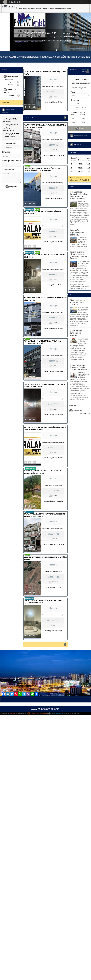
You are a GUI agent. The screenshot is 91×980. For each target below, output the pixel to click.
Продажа (14, 82)
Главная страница (48, 8)
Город (73, 92)
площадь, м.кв (74, 113)
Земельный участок (10, 91)
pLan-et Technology (56, 713)
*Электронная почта (11, 161)
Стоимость (75, 100)
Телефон (6, 152)
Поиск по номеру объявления (81, 136)
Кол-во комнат (83, 113)
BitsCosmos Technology (37, 713)
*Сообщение (8, 170)
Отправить (11, 187)
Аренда (39, 8)
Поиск (25, 8)
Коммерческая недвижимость (11, 77)
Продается (32, 8)
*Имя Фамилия (9, 143)
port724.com (13, 713)
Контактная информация (63, 8)
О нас (20, 8)
